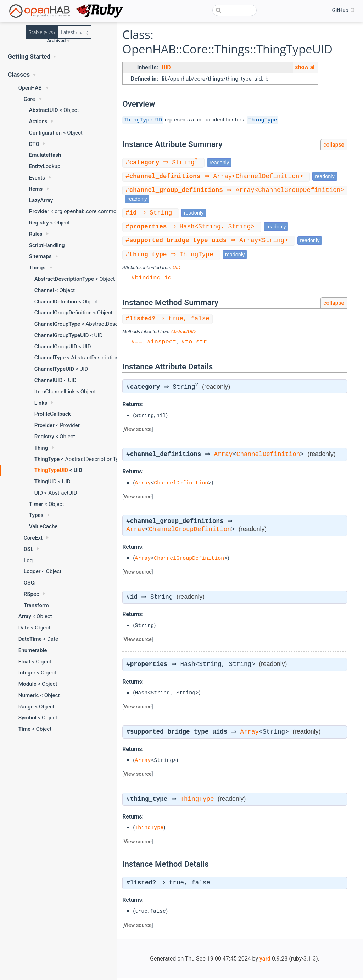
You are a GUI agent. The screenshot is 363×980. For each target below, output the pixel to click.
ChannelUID (49, 380)
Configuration (45, 133)
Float (24, 662)
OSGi (30, 583)
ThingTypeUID (51, 470)
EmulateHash (45, 155)
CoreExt (33, 538)
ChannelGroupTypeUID (62, 335)
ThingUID (46, 482)
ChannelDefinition (56, 302)
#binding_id (151, 279)
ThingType (47, 459)
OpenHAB (30, 88)
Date (24, 628)
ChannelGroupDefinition (63, 313)
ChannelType (50, 358)
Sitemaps (40, 256)
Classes (19, 75)
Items (36, 189)
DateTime (30, 639)
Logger (32, 571)
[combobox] (234, 10)
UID (39, 493)
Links (41, 403)
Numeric (29, 695)
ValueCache (43, 526)
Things (37, 268)
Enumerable (33, 650)
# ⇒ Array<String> (210, 242)
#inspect (162, 343)
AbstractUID (44, 110)
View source (138, 431)
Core (29, 99)
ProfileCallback (53, 414)
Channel (44, 290)
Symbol (27, 718)
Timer (36, 504)
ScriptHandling (47, 245)
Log (28, 560)
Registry (39, 223)
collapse (334, 145)
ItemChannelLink (55, 392)
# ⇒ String (164, 163)
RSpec (31, 594)
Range (26, 707)
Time (25, 729)
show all (305, 67)
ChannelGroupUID (56, 347)
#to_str (194, 343)
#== (137, 343)
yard (265, 961)
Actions (38, 121)
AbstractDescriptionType (64, 279)
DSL (29, 549)
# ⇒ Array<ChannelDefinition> (217, 177)
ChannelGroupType (57, 324)
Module (27, 684)
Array (25, 616)
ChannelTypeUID (54, 369)
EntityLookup (45, 166)
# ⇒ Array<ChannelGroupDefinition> (236, 191)
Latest (74, 32)
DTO (34, 144)
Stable (42, 32)
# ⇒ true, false (169, 321)
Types (36, 515)
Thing (41, 448)
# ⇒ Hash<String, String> (193, 228)
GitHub (344, 10)
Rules (36, 234)
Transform (36, 605)
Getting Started (29, 57)
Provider (39, 211)
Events (37, 178)
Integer (27, 673)
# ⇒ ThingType (172, 256)
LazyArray (41, 200)
